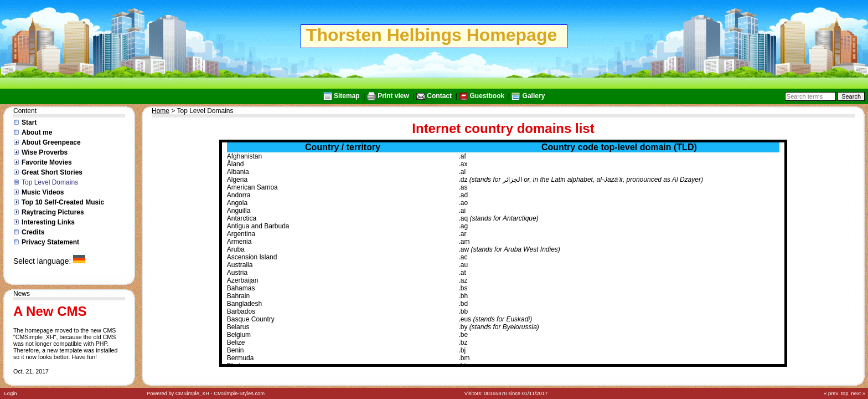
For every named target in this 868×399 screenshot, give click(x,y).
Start (29, 122)
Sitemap (347, 96)
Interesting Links (48, 222)
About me (37, 132)
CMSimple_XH (192, 393)
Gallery (534, 96)
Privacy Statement (50, 242)
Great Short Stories (52, 172)
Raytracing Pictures (53, 212)
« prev (831, 393)
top (844, 393)
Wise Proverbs (45, 152)
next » (858, 393)
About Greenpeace (51, 142)
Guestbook (487, 96)
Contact (439, 96)
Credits (33, 232)
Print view (393, 96)
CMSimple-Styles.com (239, 393)
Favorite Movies (47, 162)
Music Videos (43, 192)
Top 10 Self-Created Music (63, 202)
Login (11, 393)
